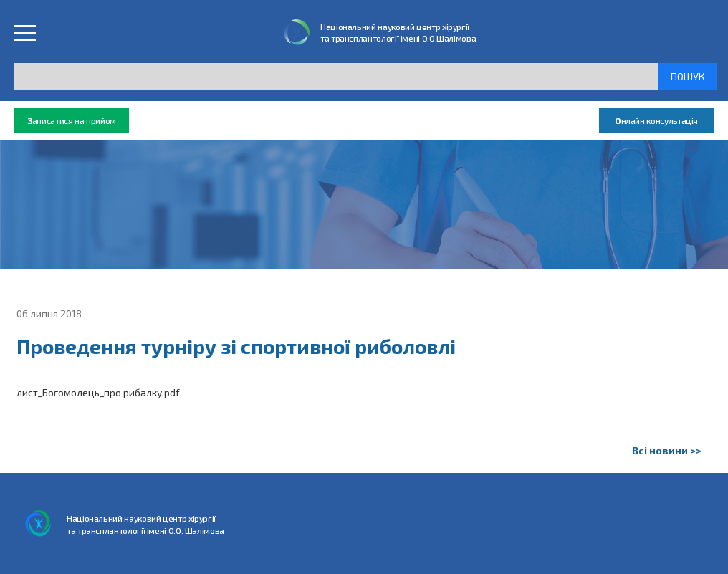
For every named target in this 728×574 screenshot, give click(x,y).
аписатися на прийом (72, 121)
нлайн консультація (656, 121)
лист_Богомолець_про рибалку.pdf (98, 392)
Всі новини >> (667, 450)
